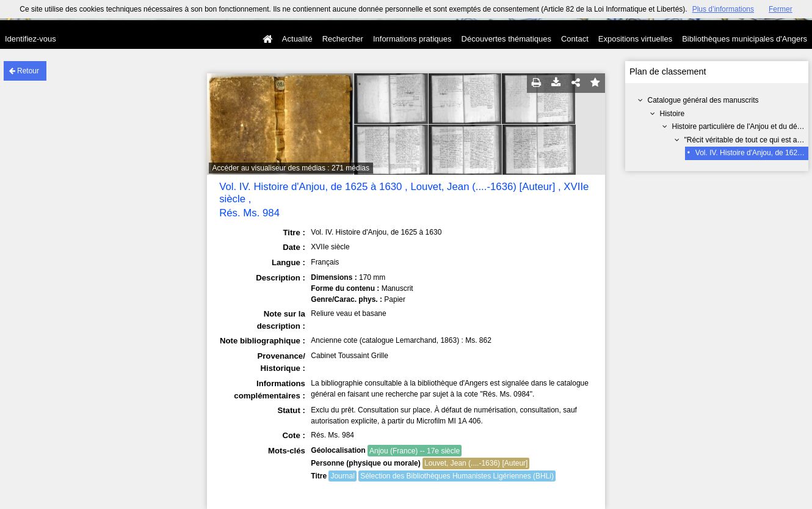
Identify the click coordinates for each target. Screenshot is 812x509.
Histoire (672, 114)
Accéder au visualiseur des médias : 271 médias (291, 168)
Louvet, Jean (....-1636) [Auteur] (476, 463)
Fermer (781, 9)
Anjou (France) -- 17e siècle (415, 451)
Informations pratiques (412, 39)
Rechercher (343, 39)
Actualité (297, 39)
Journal (342, 476)
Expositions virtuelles (635, 39)
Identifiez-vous (31, 39)
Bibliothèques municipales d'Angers (745, 39)
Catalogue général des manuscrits (703, 100)
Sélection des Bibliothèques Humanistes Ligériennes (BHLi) (457, 476)
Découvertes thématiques (506, 39)
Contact (575, 39)
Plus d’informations (723, 9)
